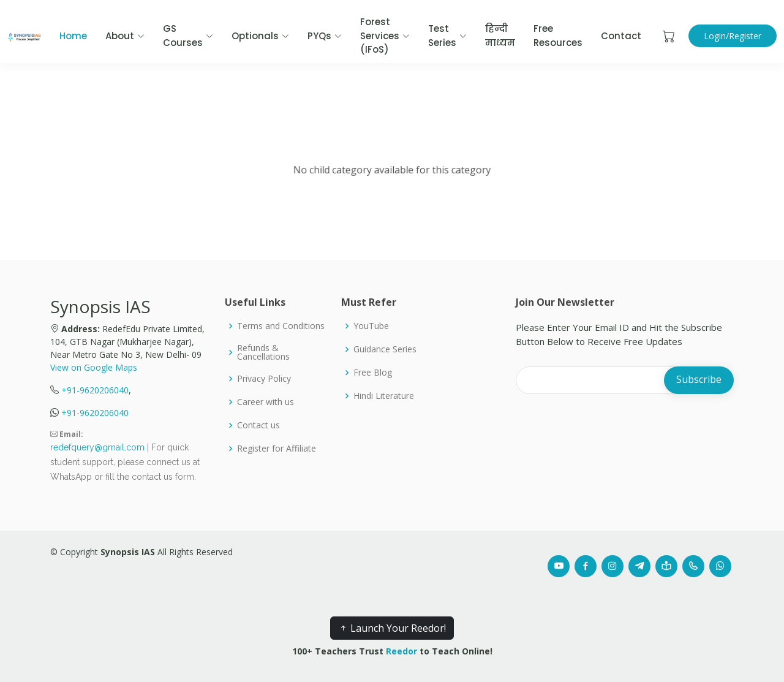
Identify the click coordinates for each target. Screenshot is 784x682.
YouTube (371, 326)
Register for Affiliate (277, 449)
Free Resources (558, 36)
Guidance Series (385, 349)
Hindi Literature (384, 396)
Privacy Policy (264, 379)
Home (73, 36)
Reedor (401, 651)
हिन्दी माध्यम (500, 36)
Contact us (258, 425)
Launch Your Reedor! (392, 628)
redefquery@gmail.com (97, 447)
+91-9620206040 (95, 390)
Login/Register (733, 36)
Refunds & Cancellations (263, 352)
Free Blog (373, 373)
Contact (621, 36)
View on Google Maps (94, 367)
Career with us (266, 402)
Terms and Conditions (281, 326)
